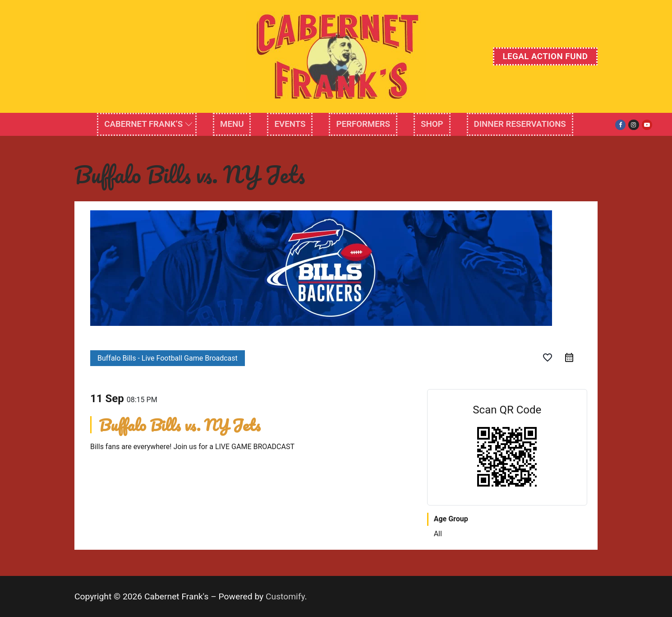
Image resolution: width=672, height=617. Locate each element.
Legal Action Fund (545, 56)
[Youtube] (647, 125)
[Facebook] (620, 125)
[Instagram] (633, 125)
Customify (285, 596)
